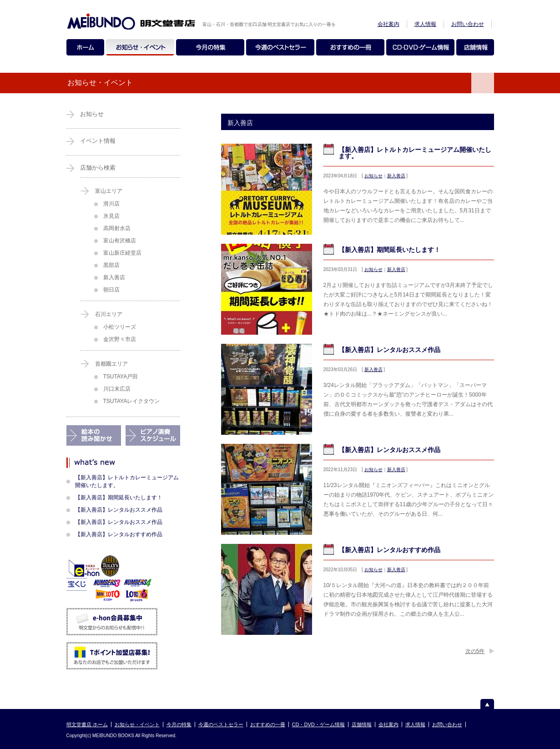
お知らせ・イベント (137, 724)
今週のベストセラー (221, 724)
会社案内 (388, 24)
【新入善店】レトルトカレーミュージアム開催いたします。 (415, 153)
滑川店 (111, 204)
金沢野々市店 (120, 339)
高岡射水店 (117, 228)
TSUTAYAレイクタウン (132, 401)
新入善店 (396, 176)
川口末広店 (117, 389)
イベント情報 (98, 141)
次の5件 (475, 651)
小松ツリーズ (120, 327)
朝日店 (111, 290)
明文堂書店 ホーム (87, 724)
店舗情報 (362, 724)
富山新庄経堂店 (122, 253)
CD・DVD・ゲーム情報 (318, 724)
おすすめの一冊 (268, 724)
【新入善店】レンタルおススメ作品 (389, 350)
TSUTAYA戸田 (121, 377)
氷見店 (111, 216)
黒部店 (111, 265)
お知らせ (373, 176)
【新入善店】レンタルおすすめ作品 (389, 550)
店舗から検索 (98, 168)
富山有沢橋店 (120, 241)
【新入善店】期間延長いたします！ (389, 250)
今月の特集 (179, 724)
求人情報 (425, 24)
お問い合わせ (468, 24)
